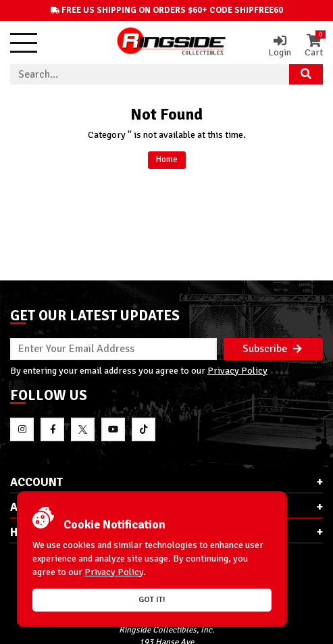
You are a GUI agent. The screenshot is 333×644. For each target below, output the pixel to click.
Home (167, 159)
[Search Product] (306, 74)
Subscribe (272, 349)
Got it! (152, 600)
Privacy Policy (237, 370)
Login (280, 46)
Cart (314, 46)
